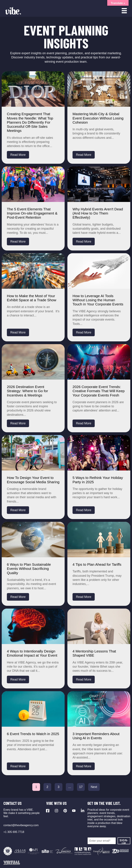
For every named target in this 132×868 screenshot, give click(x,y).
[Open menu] (124, 11)
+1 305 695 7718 (14, 832)
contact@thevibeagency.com (21, 825)
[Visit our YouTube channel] (74, 811)
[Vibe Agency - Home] (13, 11)
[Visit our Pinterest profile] (65, 811)
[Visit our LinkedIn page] (83, 811)
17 (81, 787)
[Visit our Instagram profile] (56, 811)
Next (94, 787)
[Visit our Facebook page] (48, 811)
